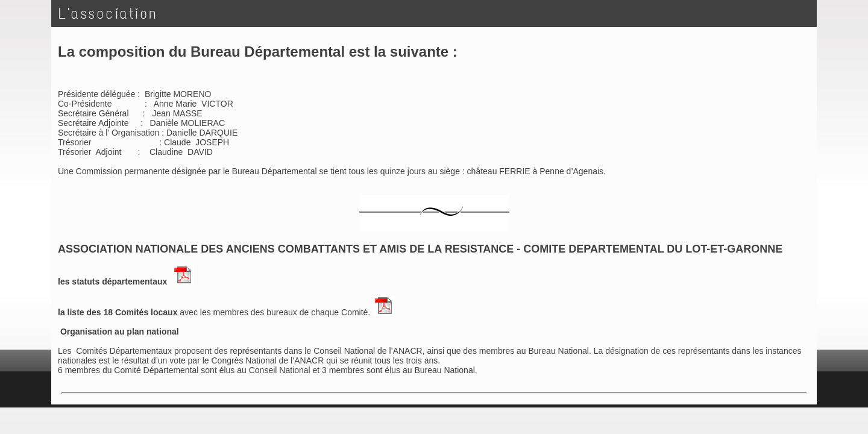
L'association (108, 14)
